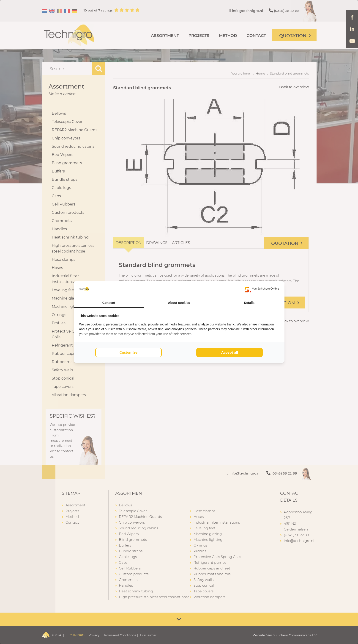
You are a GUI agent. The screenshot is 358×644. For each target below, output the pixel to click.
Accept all (230, 353)
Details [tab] (249, 303)
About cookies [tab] (179, 303)
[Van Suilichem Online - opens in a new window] (262, 289)
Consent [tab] (109, 303)
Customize (128, 353)
